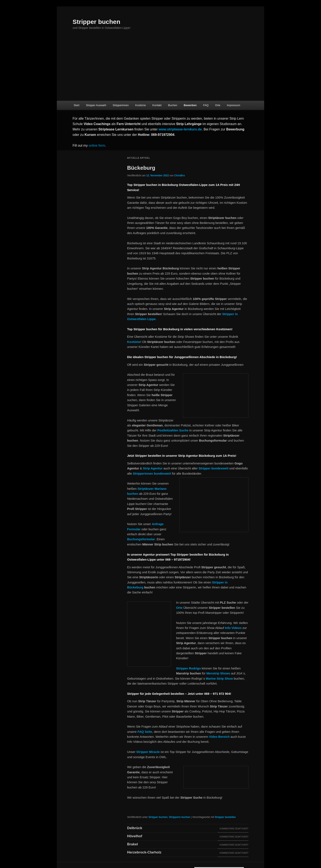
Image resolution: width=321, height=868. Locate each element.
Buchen (173, 105)
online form (97, 145)
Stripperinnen (121, 105)
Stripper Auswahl (96, 105)
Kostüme (140, 105)
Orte (218, 105)
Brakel (133, 844)
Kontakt (157, 105)
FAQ (206, 105)
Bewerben (190, 105)
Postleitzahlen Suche (173, 430)
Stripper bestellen (225, 817)
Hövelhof (135, 836)
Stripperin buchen (180, 817)
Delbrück (135, 828)
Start (76, 105)
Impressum (233, 105)
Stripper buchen (96, 22)
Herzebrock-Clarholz (144, 852)
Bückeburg (141, 168)
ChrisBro (179, 176)
